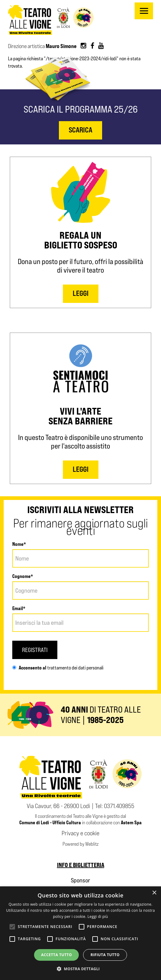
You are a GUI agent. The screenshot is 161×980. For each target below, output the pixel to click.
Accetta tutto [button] (56, 955)
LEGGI (81, 293)
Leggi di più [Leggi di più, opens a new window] (98, 917)
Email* (19, 608)
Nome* (19, 544)
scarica (80, 130)
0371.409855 (119, 806)
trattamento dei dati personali (75, 668)
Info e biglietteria (81, 865)
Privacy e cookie (80, 833)
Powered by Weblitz (80, 844)
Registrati (35, 650)
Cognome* (23, 576)
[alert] (80, 933)
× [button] (154, 893)
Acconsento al (29, 668)
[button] (81, 969)
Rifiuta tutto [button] (105, 955)
